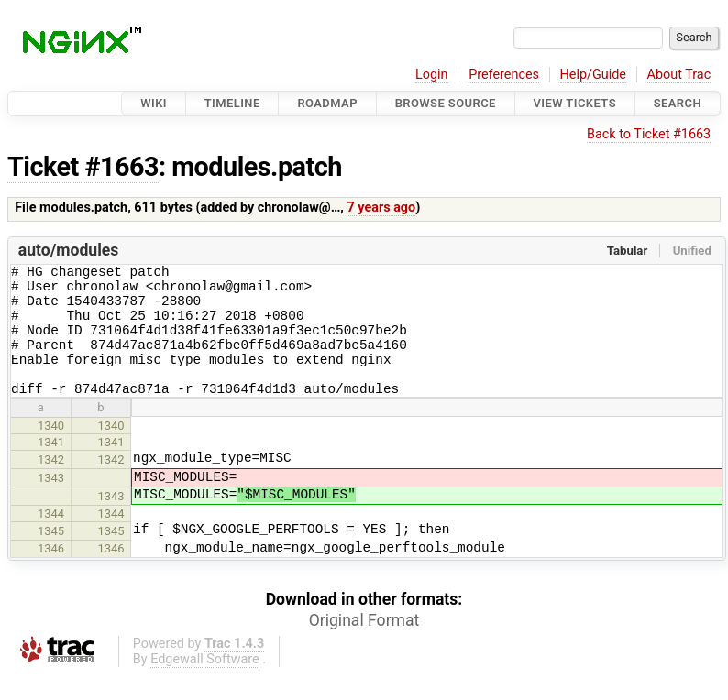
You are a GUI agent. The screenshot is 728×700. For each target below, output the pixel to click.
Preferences (504, 75)
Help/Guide (593, 75)
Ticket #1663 (83, 167)
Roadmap (327, 103)
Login (432, 75)
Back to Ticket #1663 (649, 134)
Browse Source (446, 103)
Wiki (154, 103)
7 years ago (381, 208)
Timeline (232, 103)
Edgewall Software (205, 684)
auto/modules (69, 250)
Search (678, 103)
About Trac (679, 75)
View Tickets (575, 103)
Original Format (364, 645)
